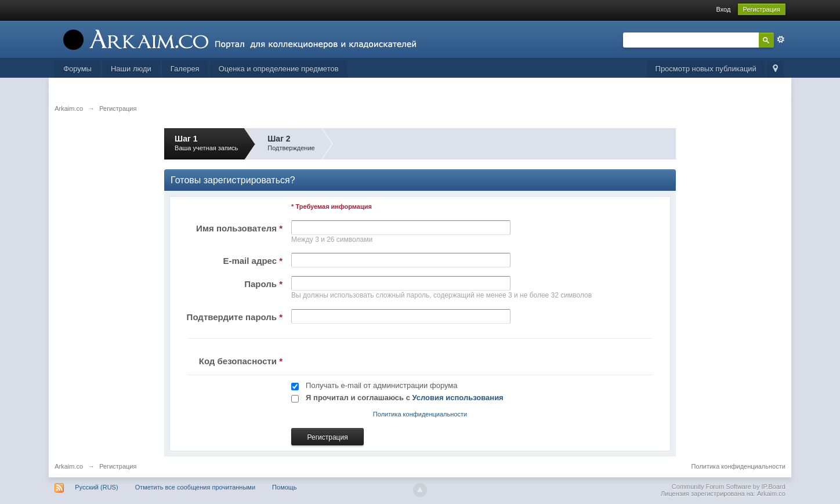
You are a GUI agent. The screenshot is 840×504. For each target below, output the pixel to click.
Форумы (77, 69)
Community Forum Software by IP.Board (729, 487)
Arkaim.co (69, 466)
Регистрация (762, 9)
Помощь (285, 487)
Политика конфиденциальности (420, 414)
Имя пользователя (239, 228)
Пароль (263, 284)
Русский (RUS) (96, 487)
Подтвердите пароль (235, 317)
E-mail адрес (253, 261)
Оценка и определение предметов (279, 69)
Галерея (185, 69)
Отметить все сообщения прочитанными (195, 487)
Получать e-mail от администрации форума (381, 385)
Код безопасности (241, 361)
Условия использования (458, 398)
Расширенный (781, 39)
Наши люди (131, 69)
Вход (723, 9)
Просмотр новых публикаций (706, 69)
